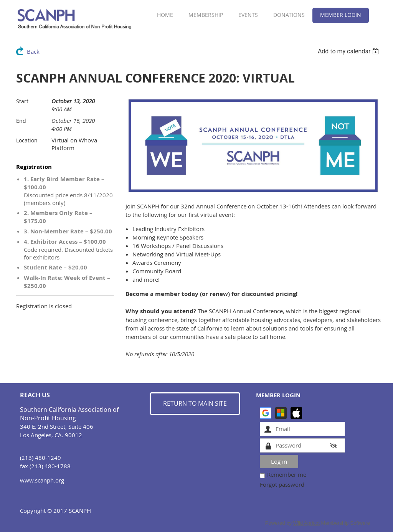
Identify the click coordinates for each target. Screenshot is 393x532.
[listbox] (349, 51)
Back (33, 51)
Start (22, 101)
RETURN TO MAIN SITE (195, 403)
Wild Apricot (306, 523)
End (21, 121)
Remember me (287, 474)
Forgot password (282, 484)
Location (27, 140)
